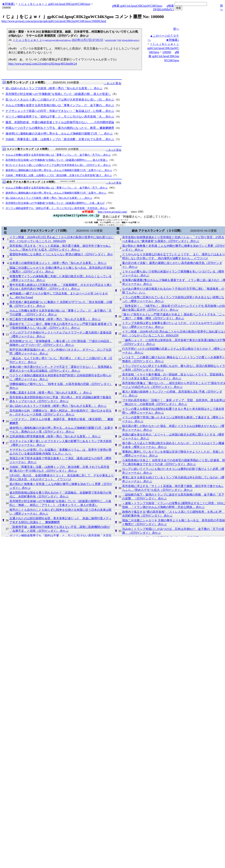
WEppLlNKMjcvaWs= (130, 40)
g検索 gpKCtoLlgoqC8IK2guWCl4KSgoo (137, 6)
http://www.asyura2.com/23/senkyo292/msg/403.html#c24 (43, 64)
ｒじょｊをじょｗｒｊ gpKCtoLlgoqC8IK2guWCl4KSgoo (54, 4)
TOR (119, 40)
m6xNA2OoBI (111, 40)
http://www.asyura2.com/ (112, 212)
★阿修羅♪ (9, 4)
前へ (176, 29)
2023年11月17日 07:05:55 (87, 40)
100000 (167, 52)
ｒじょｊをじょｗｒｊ (42, 40)
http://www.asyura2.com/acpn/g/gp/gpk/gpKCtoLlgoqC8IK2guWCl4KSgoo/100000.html (54, 21)
